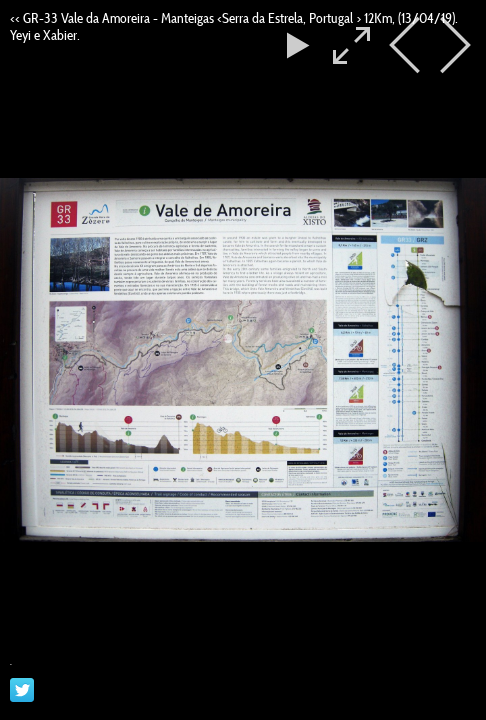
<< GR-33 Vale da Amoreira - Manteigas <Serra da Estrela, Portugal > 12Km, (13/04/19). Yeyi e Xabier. (234, 26)
